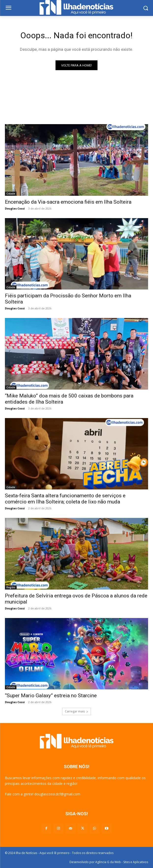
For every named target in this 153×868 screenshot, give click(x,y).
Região (11, 587)
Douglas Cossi (15, 208)
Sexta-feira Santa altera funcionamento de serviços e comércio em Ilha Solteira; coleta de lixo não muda (65, 499)
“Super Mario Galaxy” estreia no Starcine (51, 696)
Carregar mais (76, 711)
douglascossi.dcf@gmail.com (57, 794)
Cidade (11, 194)
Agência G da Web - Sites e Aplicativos (122, 862)
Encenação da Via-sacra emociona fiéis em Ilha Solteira (68, 202)
